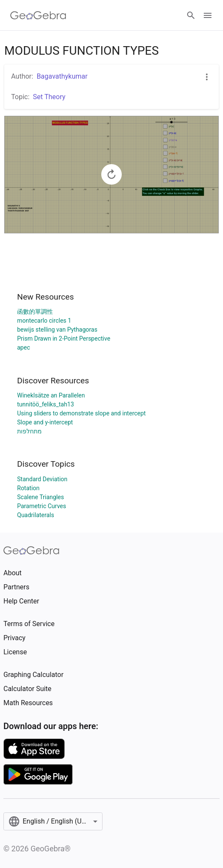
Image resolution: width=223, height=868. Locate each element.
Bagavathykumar (62, 76)
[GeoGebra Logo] (38, 15)
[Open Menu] (208, 15)
